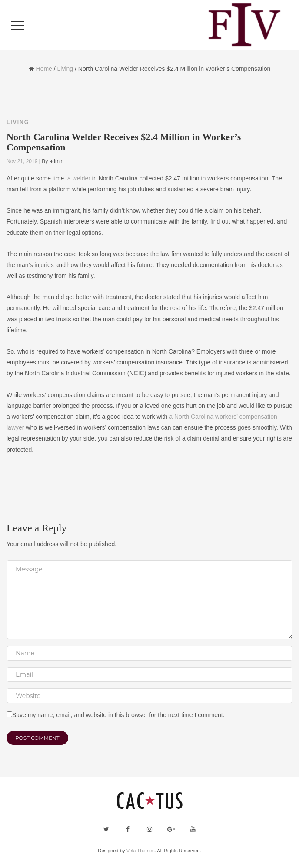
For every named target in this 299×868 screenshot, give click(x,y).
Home (44, 69)
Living (65, 69)
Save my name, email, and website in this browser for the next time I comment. (118, 715)
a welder (79, 178)
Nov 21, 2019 (22, 161)
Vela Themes (141, 851)
